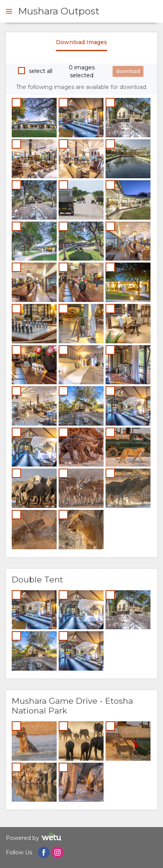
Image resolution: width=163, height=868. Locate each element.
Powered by (35, 838)
